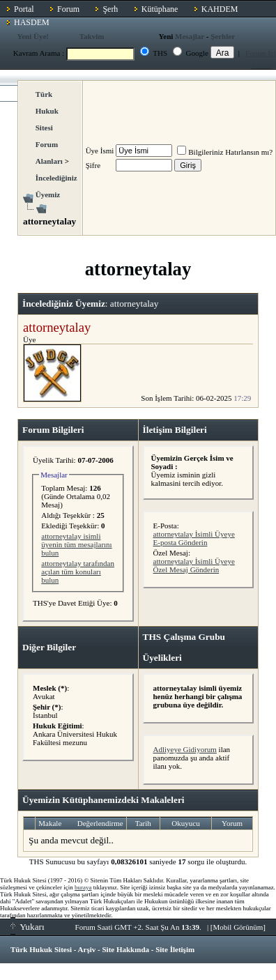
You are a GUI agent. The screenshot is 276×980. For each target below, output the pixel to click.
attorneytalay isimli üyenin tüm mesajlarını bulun (76, 544)
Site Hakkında (125, 949)
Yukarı (28, 927)
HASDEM (32, 22)
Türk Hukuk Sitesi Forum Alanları (49, 128)
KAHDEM (220, 9)
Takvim (92, 36)
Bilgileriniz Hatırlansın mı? (225, 152)
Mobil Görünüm (238, 927)
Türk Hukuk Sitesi (41, 949)
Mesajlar (190, 36)
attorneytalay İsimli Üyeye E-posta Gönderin (194, 538)
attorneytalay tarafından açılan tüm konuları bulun (78, 572)
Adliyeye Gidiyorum (185, 749)
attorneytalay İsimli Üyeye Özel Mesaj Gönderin (194, 565)
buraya (83, 887)
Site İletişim (175, 949)
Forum (68, 9)
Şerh (110, 9)
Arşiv (87, 949)
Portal (24, 9)
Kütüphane (160, 9)
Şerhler (223, 36)
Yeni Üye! (33, 36)
